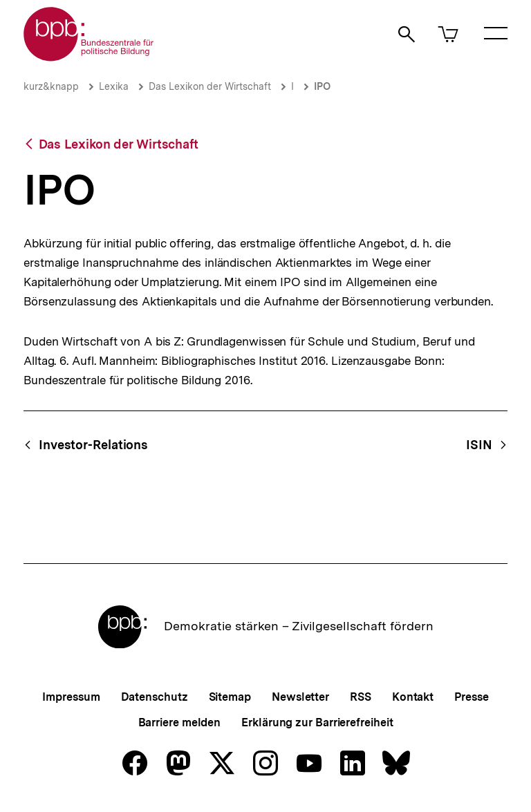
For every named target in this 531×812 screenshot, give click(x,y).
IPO (322, 86)
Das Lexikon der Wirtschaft (210, 86)
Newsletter (300, 697)
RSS (361, 697)
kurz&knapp (51, 86)
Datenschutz (155, 697)
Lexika (114, 86)
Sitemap (230, 697)
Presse (471, 697)
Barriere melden (180, 723)
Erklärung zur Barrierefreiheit (317, 723)
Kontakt (413, 697)
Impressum (71, 697)
